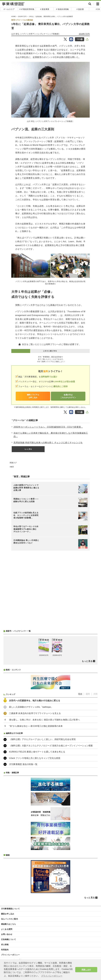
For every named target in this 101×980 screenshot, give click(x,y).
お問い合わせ (7, 934)
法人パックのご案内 (9, 919)
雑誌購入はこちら (9, 924)
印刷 (80, 39)
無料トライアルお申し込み (33, 396)
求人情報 (5, 945)
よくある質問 (7, 929)
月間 (95, 694)
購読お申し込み (8, 914)
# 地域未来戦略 (62, 9)
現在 (80, 694)
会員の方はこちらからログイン (68, 396)
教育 (12, 467)
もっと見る (28, 449)
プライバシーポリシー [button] (52, 976)
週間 (88, 694)
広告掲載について (9, 939)
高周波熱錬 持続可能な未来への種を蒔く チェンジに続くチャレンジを (48, 443)
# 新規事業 (45, 9)
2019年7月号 (84, 34)
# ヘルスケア (9, 9)
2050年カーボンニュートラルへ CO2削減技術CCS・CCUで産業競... (48, 427)
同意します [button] (86, 970)
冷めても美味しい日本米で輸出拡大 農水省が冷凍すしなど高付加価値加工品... (51, 435)
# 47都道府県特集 (27, 9)
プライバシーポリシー (10, 955)
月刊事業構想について (10, 909)
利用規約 (5, 950)
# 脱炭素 (80, 9)
